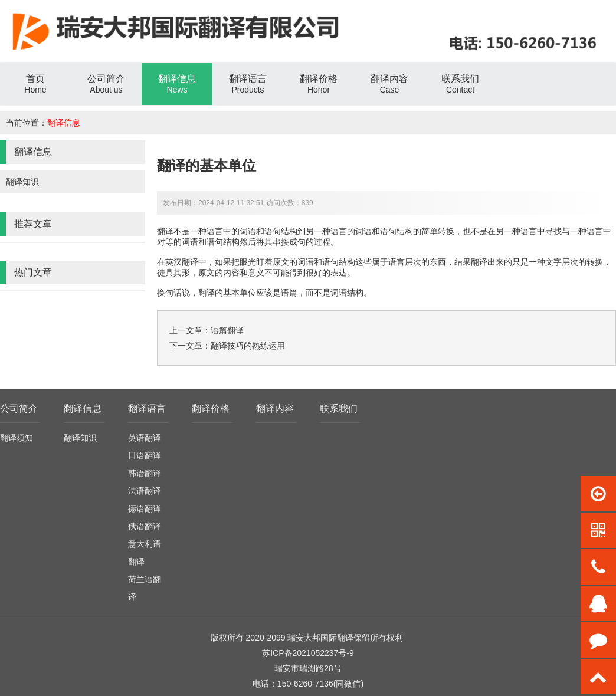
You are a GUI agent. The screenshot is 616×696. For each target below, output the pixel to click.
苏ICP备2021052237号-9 (308, 653)
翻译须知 (17, 438)
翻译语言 (147, 408)
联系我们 (339, 408)
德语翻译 (145, 508)
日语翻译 (145, 455)
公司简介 (19, 408)
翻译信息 (64, 123)
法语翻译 (145, 491)
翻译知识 (22, 182)
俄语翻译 (145, 526)
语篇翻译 (227, 330)
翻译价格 (211, 408)
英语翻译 (145, 438)
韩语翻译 (145, 473)
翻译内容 (275, 408)
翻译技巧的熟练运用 (248, 346)
